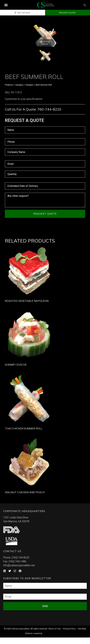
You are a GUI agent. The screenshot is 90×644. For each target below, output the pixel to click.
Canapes (19, 85)
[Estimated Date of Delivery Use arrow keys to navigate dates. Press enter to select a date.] (45, 186)
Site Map (82, 629)
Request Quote (45, 214)
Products (9, 85)
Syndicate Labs (54, 632)
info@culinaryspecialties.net (19, 565)
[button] (6, 5)
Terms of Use (54, 629)
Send (45, 606)
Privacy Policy (69, 629)
